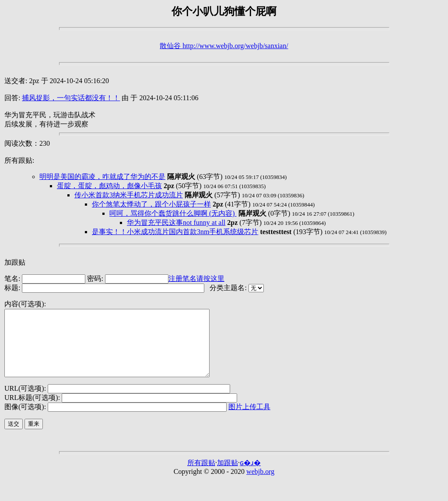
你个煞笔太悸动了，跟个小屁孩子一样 (151, 204)
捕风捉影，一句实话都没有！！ (71, 98)
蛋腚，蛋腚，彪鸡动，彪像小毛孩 (109, 186)
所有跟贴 (201, 476)
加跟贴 (15, 262)
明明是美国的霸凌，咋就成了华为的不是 (102, 177)
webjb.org (260, 485)
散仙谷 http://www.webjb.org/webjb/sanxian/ (224, 46)
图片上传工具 (249, 420)
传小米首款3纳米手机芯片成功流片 (129, 195)
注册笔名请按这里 (196, 279)
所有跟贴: (19, 160)
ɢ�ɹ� (250, 476)
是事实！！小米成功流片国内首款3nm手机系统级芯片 (175, 232)
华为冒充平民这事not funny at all (176, 222)
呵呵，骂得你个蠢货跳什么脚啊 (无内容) (173, 213)
